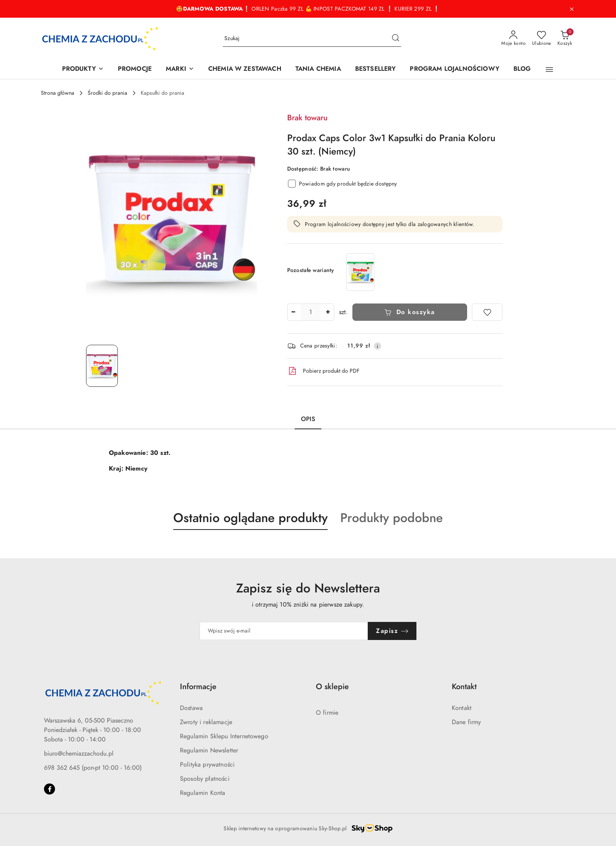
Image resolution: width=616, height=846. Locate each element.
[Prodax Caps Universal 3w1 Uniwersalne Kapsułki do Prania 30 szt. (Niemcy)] (360, 272)
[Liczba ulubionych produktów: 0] (542, 39)
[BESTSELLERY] (376, 69)
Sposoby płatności (205, 779)
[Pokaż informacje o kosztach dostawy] (378, 346)
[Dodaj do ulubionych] (487, 312)
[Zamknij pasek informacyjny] (572, 9)
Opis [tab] (308, 419)
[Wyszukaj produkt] (312, 39)
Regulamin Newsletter (209, 750)
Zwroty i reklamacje (206, 722)
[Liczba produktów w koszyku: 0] (565, 39)
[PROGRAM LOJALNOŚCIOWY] (454, 69)
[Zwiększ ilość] (328, 312)
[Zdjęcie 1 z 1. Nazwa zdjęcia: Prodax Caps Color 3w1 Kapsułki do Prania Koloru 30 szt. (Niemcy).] (102, 366)
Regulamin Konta (203, 793)
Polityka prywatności (207, 765)
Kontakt (462, 708)
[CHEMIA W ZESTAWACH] (245, 69)
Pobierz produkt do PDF (323, 371)
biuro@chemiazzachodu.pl (79, 754)
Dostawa (191, 708)
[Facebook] (49, 789)
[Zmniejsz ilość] (293, 312)
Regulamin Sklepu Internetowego (224, 736)
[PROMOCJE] (135, 69)
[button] (549, 70)
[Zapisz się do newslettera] (284, 631)
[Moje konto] (513, 39)
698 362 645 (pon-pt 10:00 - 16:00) (93, 768)
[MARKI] (180, 69)
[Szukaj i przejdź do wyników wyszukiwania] (396, 39)
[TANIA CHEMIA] (318, 69)
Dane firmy (467, 722)
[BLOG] (522, 69)
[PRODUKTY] (83, 69)
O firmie (327, 713)
